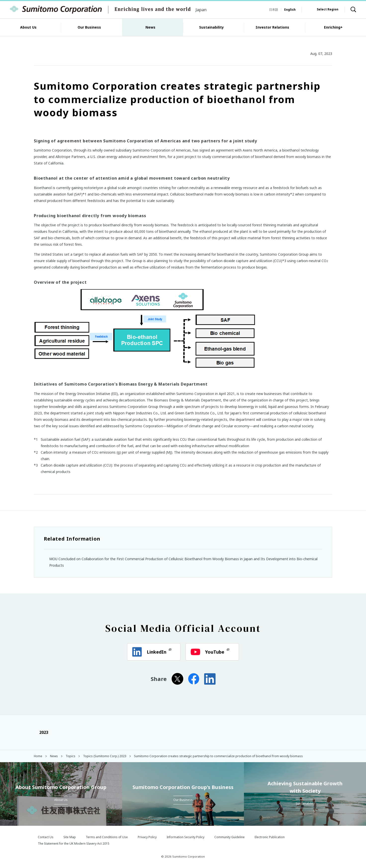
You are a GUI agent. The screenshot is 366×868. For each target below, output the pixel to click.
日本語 (274, 10)
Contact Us (46, 837)
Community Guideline (229, 837)
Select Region (328, 9)
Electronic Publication (270, 837)
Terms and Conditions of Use (107, 837)
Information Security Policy (185, 837)
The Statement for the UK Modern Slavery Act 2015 (74, 844)
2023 (41, 732)
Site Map (70, 837)
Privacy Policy (147, 837)
